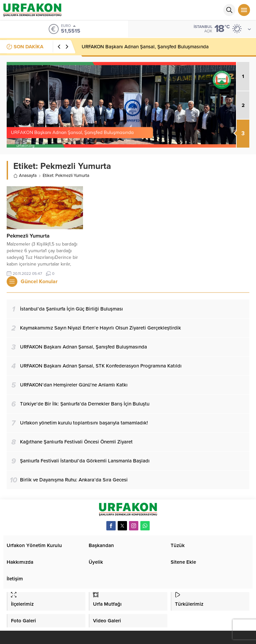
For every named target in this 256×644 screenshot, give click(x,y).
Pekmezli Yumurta (28, 236)
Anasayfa (25, 176)
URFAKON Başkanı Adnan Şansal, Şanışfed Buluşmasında (145, 47)
